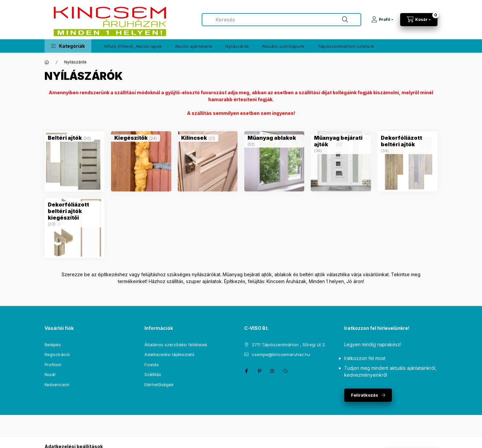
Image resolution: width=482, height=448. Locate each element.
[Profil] (382, 20)
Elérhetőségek (159, 385)
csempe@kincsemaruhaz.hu (281, 354)
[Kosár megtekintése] (419, 20)
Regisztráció (57, 354)
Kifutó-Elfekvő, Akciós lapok (133, 46)
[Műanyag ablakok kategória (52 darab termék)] (272, 138)
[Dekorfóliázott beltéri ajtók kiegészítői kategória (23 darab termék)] (74, 211)
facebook (246, 371)
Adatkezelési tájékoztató (169, 354)
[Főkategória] (47, 62)
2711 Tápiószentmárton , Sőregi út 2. (289, 345)
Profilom (53, 365)
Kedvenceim (57, 385)
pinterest (259, 371)
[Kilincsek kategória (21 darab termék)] (194, 138)
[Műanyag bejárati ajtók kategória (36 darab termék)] (341, 141)
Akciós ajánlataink (194, 46)
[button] (68, 46)
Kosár (50, 374)
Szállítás (153, 374)
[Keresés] (345, 20)
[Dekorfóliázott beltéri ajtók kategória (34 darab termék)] (408, 141)
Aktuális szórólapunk (283, 46)
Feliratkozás (365, 395)
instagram (272, 371)
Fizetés (152, 365)
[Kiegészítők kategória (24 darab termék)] (131, 138)
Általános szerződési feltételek (176, 345)
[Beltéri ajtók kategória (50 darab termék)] (65, 138)
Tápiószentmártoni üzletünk (346, 46)
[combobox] (281, 20)
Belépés (53, 345)
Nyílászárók (237, 46)
